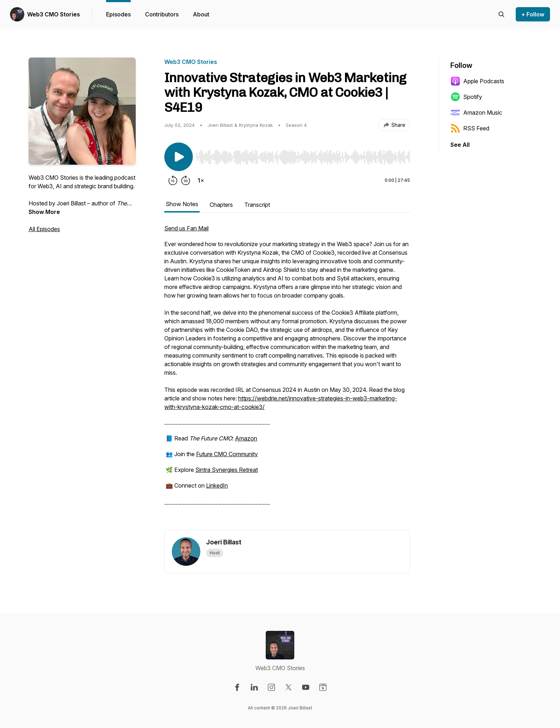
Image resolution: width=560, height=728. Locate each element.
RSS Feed (470, 128)
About (201, 14)
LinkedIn (217, 485)
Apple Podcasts (477, 81)
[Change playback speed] (201, 180)
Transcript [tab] (257, 205)
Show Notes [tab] (182, 204)
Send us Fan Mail (186, 228)
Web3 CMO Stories (54, 14)
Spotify (466, 97)
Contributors (162, 14)
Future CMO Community (227, 454)
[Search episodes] (501, 14)
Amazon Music (476, 113)
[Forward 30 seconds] (186, 180)
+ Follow (533, 14)
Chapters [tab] (221, 205)
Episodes (118, 14)
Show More (44, 212)
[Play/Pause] (179, 157)
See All (460, 145)
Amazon (246, 438)
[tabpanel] (287, 377)
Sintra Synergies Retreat (227, 470)
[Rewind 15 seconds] (173, 180)
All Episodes (44, 229)
